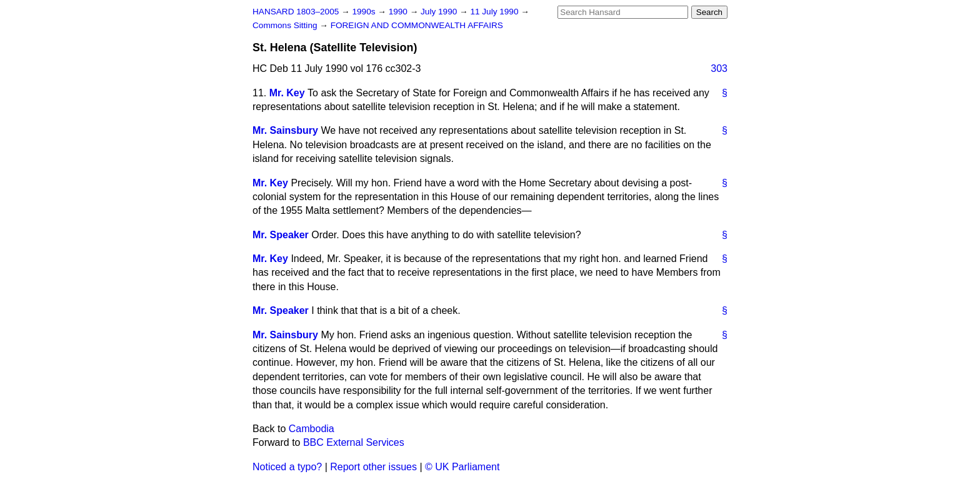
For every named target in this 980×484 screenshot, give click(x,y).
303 (719, 68)
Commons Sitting (286, 25)
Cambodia (312, 429)
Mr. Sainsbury (285, 130)
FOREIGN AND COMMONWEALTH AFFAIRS (417, 25)
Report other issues (373, 467)
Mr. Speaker (281, 235)
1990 (399, 12)
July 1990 (440, 12)
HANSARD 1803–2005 (296, 12)
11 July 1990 (495, 12)
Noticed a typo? (287, 467)
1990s (365, 12)
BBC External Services (354, 442)
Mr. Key (287, 93)
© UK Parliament (462, 467)
